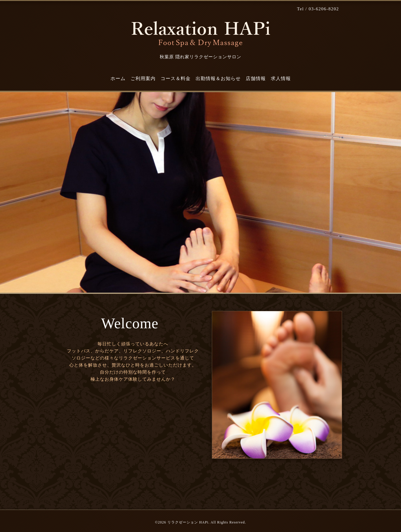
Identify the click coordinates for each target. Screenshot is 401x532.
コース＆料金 (176, 78)
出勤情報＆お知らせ (218, 78)
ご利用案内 (143, 78)
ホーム (118, 78)
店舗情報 (256, 78)
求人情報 (281, 78)
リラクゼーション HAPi (188, 522)
